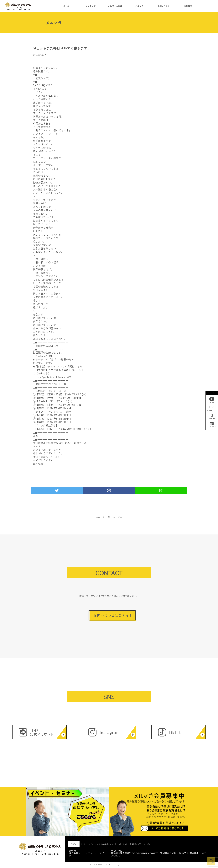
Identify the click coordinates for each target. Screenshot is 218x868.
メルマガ (139, 6)
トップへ (211, 863)
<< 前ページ (100, 517)
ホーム (66, 6)
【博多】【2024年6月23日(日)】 (54, 422)
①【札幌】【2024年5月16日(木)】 (53, 415)
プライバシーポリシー (146, 844)
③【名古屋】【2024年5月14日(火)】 (54, 401)
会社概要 (188, 6)
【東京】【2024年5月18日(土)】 (54, 419)
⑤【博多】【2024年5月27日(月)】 (53, 408)
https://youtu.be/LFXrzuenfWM (52, 377)
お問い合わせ (164, 6)
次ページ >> (118, 517)
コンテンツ (91, 6)
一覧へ (109, 517)
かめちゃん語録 (115, 6)
